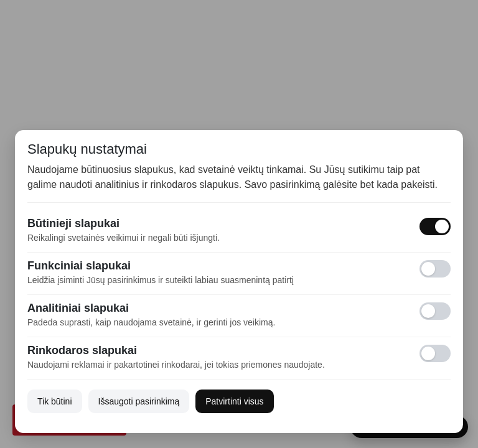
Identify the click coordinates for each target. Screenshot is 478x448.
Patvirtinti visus (234, 401)
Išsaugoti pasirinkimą (139, 401)
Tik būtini (55, 401)
